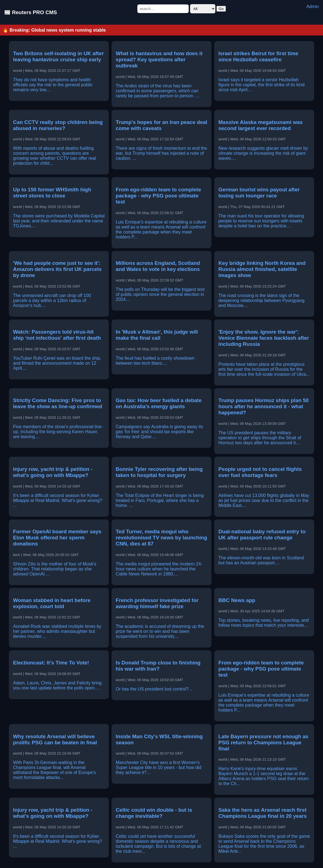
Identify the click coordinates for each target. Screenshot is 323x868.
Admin (313, 7)
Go (221, 9)
